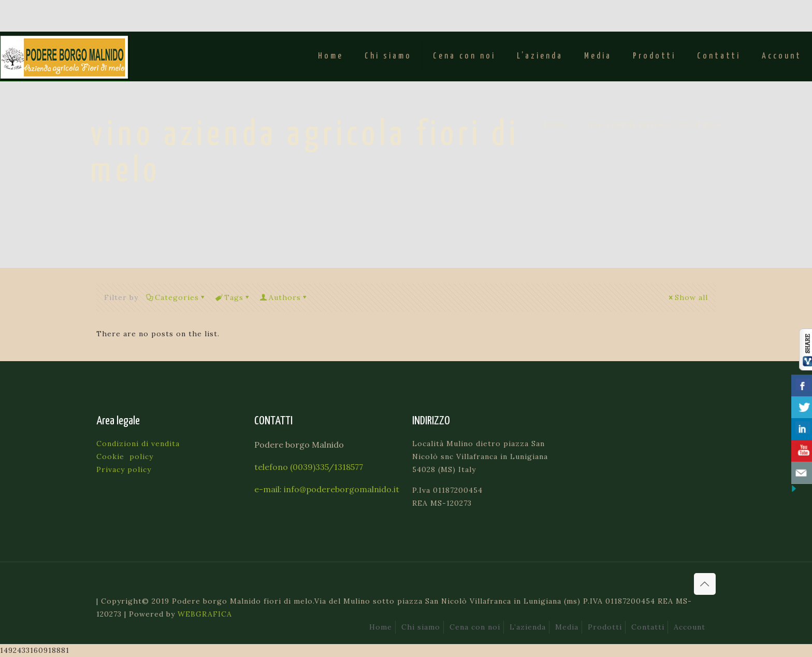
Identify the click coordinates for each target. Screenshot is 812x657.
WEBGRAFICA (205, 614)
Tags (233, 297)
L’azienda (528, 627)
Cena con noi (475, 627)
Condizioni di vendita (138, 444)
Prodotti (605, 627)
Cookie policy (125, 456)
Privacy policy (124, 469)
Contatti (648, 627)
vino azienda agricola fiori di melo (654, 124)
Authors (284, 297)
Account (690, 627)
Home (555, 124)
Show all (688, 297)
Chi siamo (421, 627)
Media (567, 627)
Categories (176, 297)
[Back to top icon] (705, 584)
